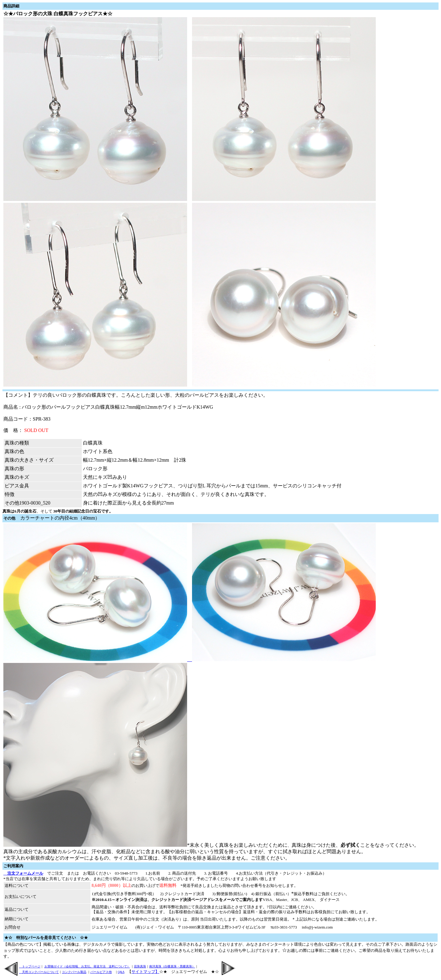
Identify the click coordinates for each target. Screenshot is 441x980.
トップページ (30, 966)
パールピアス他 (101, 972)
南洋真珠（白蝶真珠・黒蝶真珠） (172, 966)
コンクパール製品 (74, 972)
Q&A (121, 972)
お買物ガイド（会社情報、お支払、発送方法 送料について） (87, 966)
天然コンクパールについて (39, 972)
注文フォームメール (23, 873)
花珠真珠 (140, 966)
